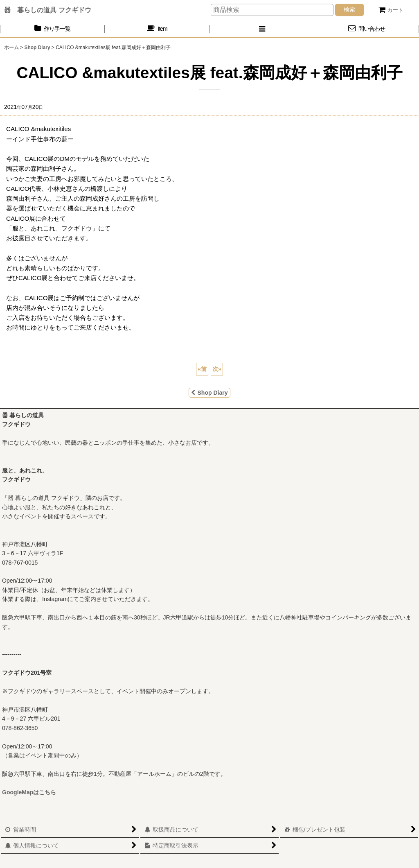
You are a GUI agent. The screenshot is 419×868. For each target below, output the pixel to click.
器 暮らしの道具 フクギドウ (48, 10)
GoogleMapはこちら (29, 792)
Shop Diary (209, 393)
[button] (262, 29)
